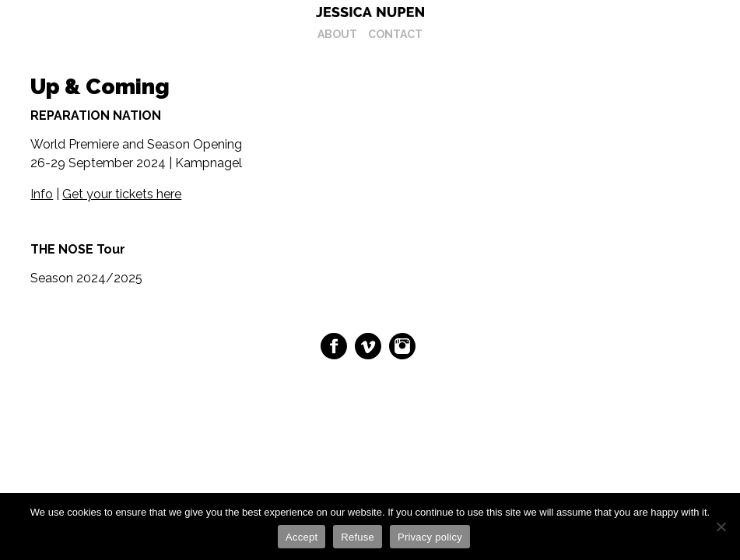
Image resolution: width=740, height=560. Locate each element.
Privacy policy (430, 537)
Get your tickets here (122, 194)
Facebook (334, 346)
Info (42, 194)
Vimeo (368, 346)
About (337, 34)
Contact (395, 34)
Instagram (402, 346)
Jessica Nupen (370, 12)
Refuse (358, 537)
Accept (302, 537)
